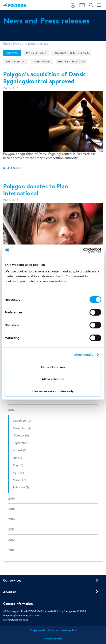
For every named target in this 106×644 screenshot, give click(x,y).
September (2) (22, 443)
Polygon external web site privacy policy (53, 630)
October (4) (21, 435)
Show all (12, 53)
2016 (12, 498)
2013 (11, 529)
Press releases (36, 53)
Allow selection (53, 379)
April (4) (18, 472)
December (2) (22, 421)
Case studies (42, 62)
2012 (11, 540)
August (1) (19, 450)
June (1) (18, 458)
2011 (11, 550)
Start (7, 44)
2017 (11, 410)
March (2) (19, 480)
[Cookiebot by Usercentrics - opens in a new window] (83, 250)
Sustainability (16, 62)
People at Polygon (72, 62)
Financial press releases (71, 53)
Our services (12, 580)
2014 (12, 519)
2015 (11, 509)
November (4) (22, 428)
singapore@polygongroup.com (21, 615)
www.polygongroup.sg (16, 620)
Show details (84, 355)
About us (10, 592)
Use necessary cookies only (53, 391)
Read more (13, 168)
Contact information (18, 604)
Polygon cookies (53, 639)
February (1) (21, 487)
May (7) (18, 465)
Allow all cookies (53, 367)
